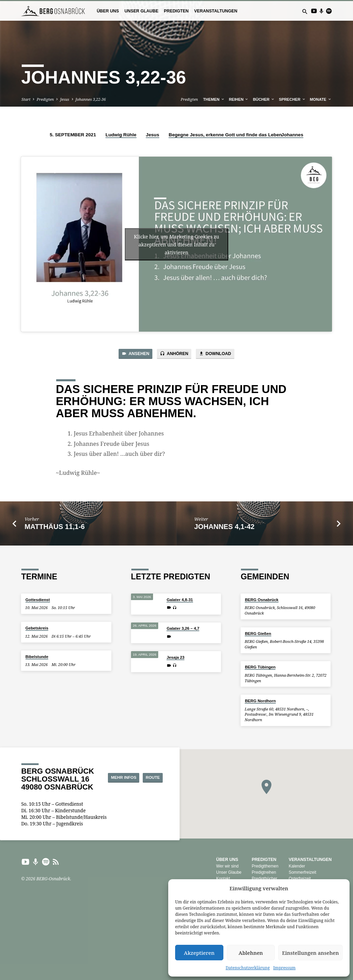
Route (147, 784)
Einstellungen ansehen (310, 953)
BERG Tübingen (260, 667)
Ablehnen (251, 953)
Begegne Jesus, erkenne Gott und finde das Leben (225, 135)
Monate (321, 99)
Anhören (174, 354)
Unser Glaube (141, 11)
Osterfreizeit (300, 879)
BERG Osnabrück (261, 600)
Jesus (65, 99)
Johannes (292, 135)
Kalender (297, 866)
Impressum (284, 968)
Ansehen (133, 354)
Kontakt (223, 879)
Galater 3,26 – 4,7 (183, 628)
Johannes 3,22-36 (91, 99)
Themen (214, 99)
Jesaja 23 (175, 657)
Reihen (239, 99)
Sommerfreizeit (302, 872)
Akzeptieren (199, 953)
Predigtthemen (265, 866)
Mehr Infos (146, 771)
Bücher (264, 99)
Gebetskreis (37, 628)
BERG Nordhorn (260, 701)
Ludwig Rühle (121, 135)
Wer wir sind (227, 866)
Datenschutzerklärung (248, 968)
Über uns (108, 11)
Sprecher (292, 99)
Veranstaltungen (216, 11)
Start (26, 99)
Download (218, 354)
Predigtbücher (264, 879)
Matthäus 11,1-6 (54, 527)
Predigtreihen (264, 872)
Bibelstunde (37, 656)
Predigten (176, 11)
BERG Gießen (258, 633)
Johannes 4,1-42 (224, 527)
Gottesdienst (38, 600)
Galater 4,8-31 (180, 600)
